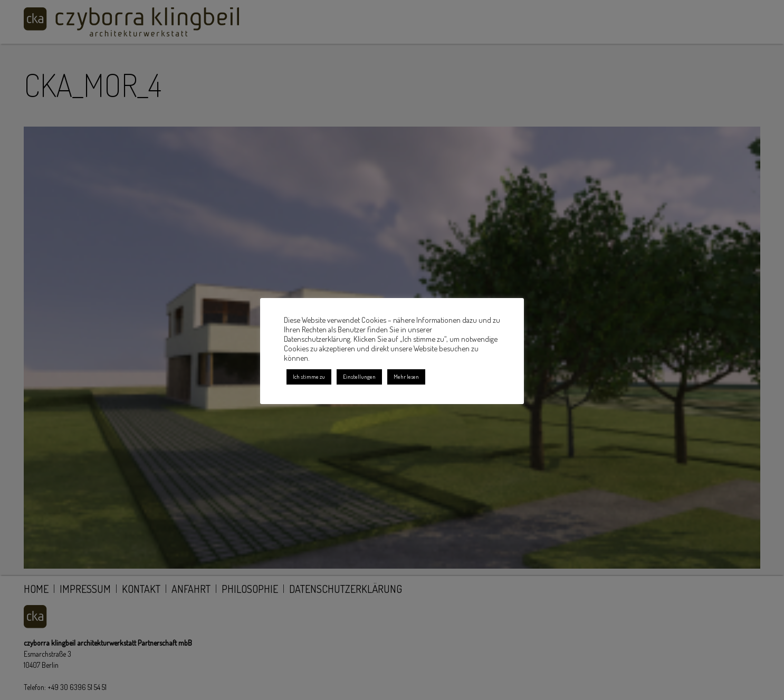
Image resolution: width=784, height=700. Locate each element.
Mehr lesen (406, 377)
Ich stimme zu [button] (309, 377)
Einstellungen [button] (359, 377)
